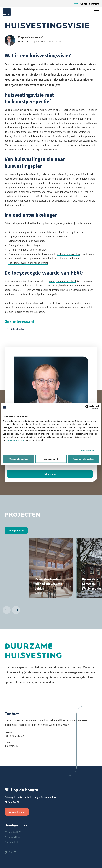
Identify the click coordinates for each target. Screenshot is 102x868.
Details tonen (87, 450)
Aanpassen (51, 459)
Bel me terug (50, 474)
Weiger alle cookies (19, 459)
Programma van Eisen (18, 80)
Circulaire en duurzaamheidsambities (28, 250)
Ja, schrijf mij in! (17, 812)
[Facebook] (6, 852)
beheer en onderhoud (69, 258)
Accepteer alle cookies (83, 459)
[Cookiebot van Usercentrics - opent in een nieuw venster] (87, 407)
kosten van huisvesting (68, 254)
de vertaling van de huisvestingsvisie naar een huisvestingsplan (41, 174)
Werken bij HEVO (13, 832)
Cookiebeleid (11, 842)
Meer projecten (16, 530)
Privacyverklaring (14, 837)
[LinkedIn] (15, 852)
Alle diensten (18, 329)
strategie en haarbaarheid (62, 281)
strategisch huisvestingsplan (44, 74)
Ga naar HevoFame (90, 4)
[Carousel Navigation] (51, 611)
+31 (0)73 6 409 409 (14, 736)
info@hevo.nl (11, 746)
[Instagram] (10, 852)
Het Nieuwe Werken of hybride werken (28, 263)
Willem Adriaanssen (51, 42)
